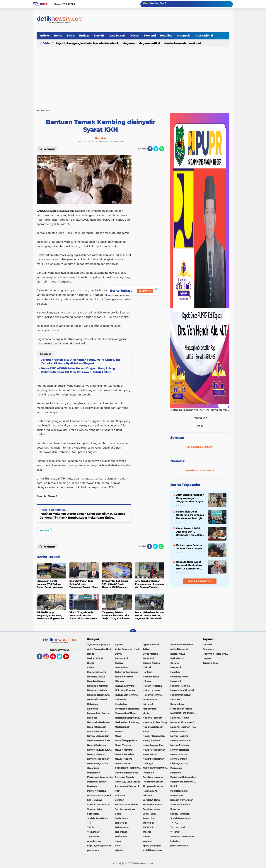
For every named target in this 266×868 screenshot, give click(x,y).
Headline (166, 36)
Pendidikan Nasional (126, 773)
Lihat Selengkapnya (200, 581)
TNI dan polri (177, 827)
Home (44, 4)
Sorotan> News (151, 809)
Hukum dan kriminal (127, 695)
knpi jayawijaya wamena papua (101, 846)
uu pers (207, 658)
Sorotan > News (151, 800)
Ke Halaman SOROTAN (200, 447)
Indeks (45, 36)
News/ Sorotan (179, 759)
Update (145, 291)
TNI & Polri (121, 823)
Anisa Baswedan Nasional (129, 649)
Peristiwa (175, 773)
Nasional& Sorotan (153, 727)
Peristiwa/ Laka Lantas (127, 782)
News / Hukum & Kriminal (101, 741)
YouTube (69, 658)
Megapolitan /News (98, 713)
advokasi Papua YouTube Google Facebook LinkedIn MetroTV (184, 837)
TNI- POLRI (121, 832)
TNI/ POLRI (93, 837)
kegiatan (148, 841)
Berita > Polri (122, 658)
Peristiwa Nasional (153, 777)
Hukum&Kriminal (152, 695)
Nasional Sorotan (97, 727)
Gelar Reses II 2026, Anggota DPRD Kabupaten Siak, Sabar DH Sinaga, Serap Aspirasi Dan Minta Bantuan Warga (190, 532)
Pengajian (148, 773)
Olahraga (148, 763)
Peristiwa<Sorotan (153, 782)
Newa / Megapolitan (98, 736)
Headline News (151, 677)
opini (118, 846)
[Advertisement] (133, 76)
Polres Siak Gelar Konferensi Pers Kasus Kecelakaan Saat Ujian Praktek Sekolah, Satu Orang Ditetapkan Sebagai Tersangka (190, 515)
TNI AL (91, 827)
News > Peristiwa (180, 745)
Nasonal (119, 732)
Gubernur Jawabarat (126, 672)
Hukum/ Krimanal (180, 695)
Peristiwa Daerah (124, 777)
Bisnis (71, 36)
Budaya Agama (151, 663)
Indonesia (184, 36)
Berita (58, 36)
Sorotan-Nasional (152, 805)
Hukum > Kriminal (125, 690)
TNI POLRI (148, 827)
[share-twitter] (156, 149)
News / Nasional (151, 741)
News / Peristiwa (96, 745)
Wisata (146, 837)
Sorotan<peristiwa (125, 809)
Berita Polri (149, 658)
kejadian (175, 841)
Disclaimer (209, 649)
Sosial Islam (121, 818)
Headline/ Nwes (96, 681)
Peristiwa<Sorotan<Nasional (184, 782)
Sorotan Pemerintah (182, 800)
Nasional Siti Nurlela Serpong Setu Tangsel (184, 722)
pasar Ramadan (179, 846)
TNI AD (174, 823)
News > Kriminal (124, 750)
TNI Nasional (122, 827)
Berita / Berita (150, 654)
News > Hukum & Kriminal (101, 750)
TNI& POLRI (94, 832)
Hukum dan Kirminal (182, 690)
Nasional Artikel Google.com (129, 722)
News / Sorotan (123, 745)
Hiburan (119, 681)
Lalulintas (92, 709)
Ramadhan (177, 795)
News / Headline (179, 736)
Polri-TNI (120, 795)
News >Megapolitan (98, 759)
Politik (174, 786)
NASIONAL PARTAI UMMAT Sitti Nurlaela (184, 713)
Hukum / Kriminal (180, 686)
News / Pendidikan (181, 741)
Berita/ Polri (177, 658)
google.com (94, 841)
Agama (130, 43)
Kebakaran (93, 704)
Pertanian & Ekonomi (127, 786)
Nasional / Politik (180, 718)
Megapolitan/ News (126, 713)
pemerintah (94, 850)
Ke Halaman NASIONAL (200, 470)
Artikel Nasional (179, 649)
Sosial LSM (149, 818)
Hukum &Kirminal (125, 686)
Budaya (84, 36)
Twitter (61, 658)
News (118, 736)
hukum (119, 841)
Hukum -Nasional (152, 686)
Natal (146, 732)
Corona (174, 663)
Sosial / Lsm (149, 814)
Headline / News (96, 677)
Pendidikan (94, 773)
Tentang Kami (82, 657)
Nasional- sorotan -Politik (184, 727)
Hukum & (176, 681)
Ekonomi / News (96, 672)
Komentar (47, 149)
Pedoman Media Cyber (216, 654)
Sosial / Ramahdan (98, 818)
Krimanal (148, 704)
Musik (146, 713)
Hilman (147, 681)
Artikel (146, 649)
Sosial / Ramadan (180, 814)
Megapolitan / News (181, 709)
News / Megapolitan (154, 736)
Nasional (178, 461)
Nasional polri (122, 727)
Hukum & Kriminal (98, 686)
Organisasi (93, 768)
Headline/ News (179, 677)
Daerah (99, 36)
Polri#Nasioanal (179, 791)
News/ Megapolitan (153, 759)
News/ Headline (124, 759)
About (60, 662)
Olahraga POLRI (179, 763)
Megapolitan (150, 709)
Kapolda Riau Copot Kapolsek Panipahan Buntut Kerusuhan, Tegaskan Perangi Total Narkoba (191, 565)
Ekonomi (150, 36)
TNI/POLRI (121, 837)
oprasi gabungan (152, 846)
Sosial (118, 814)
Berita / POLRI (95, 658)
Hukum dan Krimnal (99, 695)
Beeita (91, 654)
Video (47, 43)
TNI (89, 823)
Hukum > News (151, 690)
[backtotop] (133, 632)
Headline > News (124, 677)
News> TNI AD (123, 763)
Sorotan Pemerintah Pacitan (101, 805)
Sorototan (93, 814)
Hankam (148, 672)
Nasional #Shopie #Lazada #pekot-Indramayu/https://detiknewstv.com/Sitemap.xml (129, 718)
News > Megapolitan (154, 750)
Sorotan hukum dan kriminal (129, 805)
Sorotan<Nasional (180, 805)
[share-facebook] (150, 149)
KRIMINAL (176, 699)
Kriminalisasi (177, 704)
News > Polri (150, 754)
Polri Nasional (150, 791)
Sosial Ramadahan (181, 818)
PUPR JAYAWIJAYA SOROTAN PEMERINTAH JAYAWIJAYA (156, 768)
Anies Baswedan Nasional (183, 43)
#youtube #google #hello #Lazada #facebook (88, 43)
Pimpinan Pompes (153, 786)
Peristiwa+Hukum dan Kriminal (184, 777)
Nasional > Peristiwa (98, 722)
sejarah (119, 850)
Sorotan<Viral (95, 809)
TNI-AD (147, 832)
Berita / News (178, 654)
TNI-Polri (175, 832)
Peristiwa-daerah (97, 782)
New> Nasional (179, 732)
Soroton (175, 809)
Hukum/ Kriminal (97, 699)
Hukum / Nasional (97, 690)
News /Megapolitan (153, 745)
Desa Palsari (117, 36)
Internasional (204, 36)
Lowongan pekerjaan (127, 709)
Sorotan (44, 530)
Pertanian (93, 786)
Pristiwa (147, 795)
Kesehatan (121, 704)
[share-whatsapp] (162, 149)
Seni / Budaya (95, 800)
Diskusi (134, 36)
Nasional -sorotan (152, 718)
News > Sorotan (179, 754)
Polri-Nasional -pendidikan (101, 795)
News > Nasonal (96, 754)
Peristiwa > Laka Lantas (100, 777)
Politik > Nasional (97, 791)
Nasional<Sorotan (97, 732)
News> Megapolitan (98, 763)
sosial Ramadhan (152, 850)
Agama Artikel (150, 43)
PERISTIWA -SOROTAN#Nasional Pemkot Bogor (129, 768)
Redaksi (207, 645)
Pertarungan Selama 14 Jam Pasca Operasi (190, 547)
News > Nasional (179, 750)
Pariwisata (176, 768)
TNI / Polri (148, 823)
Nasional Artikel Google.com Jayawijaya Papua (156, 722)
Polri (117, 791)
